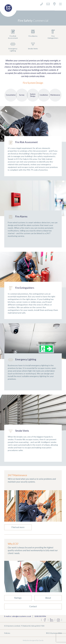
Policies (7, 633)
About (48, 598)
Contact (33, 606)
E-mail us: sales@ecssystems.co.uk (18, 616)
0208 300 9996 (40, 616)
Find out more (18, 527)
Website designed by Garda (33, 640)
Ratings (18, 598)
